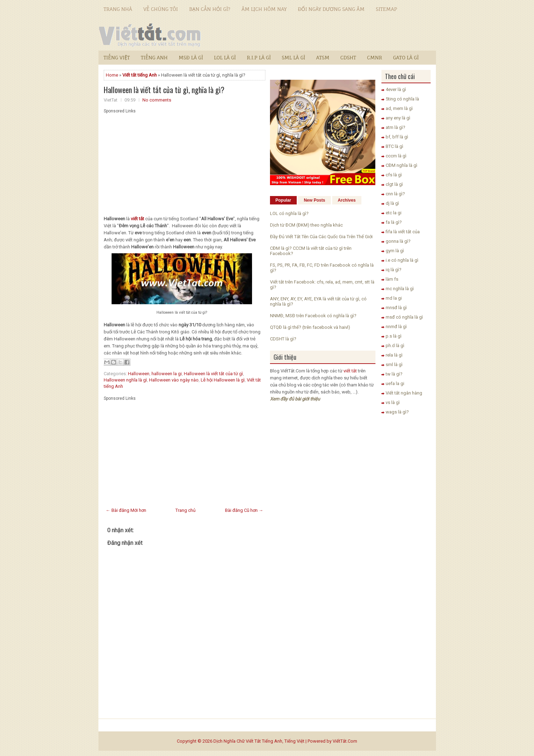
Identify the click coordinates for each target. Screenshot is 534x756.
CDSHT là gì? (283, 339)
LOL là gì (225, 57)
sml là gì (394, 364)
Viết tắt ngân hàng (404, 393)
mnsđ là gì (396, 308)
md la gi (394, 298)
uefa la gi (395, 383)
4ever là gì (396, 89)
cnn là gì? (395, 194)
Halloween (139, 374)
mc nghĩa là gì (400, 289)
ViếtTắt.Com (345, 741)
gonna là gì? (398, 241)
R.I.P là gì (259, 57)
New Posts (314, 200)
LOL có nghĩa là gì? (289, 213)
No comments (157, 100)
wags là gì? (397, 412)
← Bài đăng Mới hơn (126, 510)
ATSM (323, 57)
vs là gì (393, 402)
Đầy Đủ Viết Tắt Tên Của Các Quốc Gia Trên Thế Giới (321, 237)
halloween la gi (167, 374)
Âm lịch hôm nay (264, 9)
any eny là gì (398, 118)
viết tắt (350, 371)
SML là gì (293, 57)
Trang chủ (185, 510)
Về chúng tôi (161, 9)
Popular (284, 200)
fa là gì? (394, 222)
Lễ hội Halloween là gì (223, 380)
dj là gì (392, 203)
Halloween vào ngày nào (174, 380)
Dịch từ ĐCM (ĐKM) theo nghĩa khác (306, 225)
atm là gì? (395, 127)
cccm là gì (396, 156)
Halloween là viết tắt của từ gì (213, 374)
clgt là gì (394, 184)
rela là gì (394, 355)
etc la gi (394, 213)
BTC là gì (394, 146)
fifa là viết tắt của (403, 232)
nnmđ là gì (396, 327)
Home (112, 75)
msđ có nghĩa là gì (404, 317)
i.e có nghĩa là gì (402, 260)
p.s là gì (394, 336)
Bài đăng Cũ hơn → (244, 510)
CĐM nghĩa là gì (401, 165)
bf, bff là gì (397, 137)
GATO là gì (406, 57)
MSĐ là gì (191, 57)
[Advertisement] (185, 163)
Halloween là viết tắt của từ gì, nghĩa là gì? (164, 90)
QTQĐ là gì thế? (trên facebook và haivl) (310, 327)
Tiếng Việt (117, 57)
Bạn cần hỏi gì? (210, 9)
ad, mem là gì (399, 108)
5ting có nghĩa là (402, 99)
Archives (347, 200)
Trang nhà (118, 9)
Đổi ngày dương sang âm (331, 9)
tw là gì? (394, 374)
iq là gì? (394, 270)
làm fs (392, 279)
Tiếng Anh (154, 57)
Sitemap (387, 9)
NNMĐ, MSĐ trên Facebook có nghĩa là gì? (313, 316)
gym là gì (395, 251)
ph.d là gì (395, 346)
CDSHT (348, 57)
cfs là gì (394, 175)
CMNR (375, 57)
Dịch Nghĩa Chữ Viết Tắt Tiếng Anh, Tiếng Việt (259, 741)
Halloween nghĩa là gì (125, 380)
